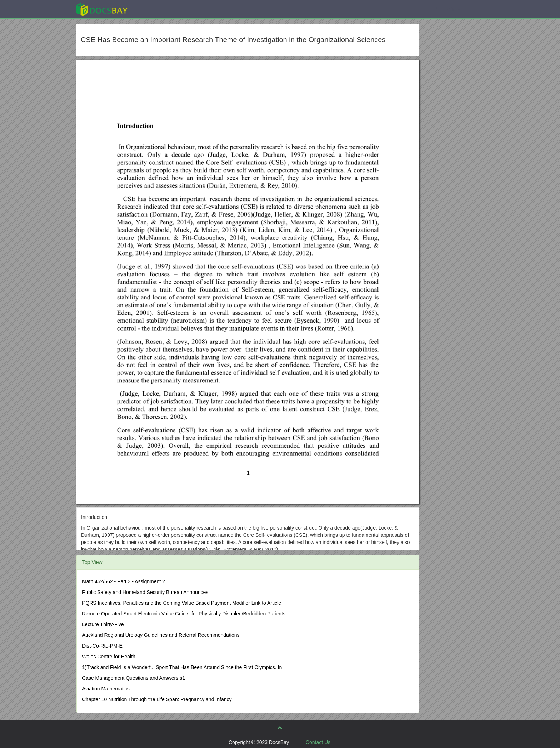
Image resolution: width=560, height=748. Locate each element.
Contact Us (318, 742)
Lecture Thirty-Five (103, 624)
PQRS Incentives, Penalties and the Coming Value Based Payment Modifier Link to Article (182, 603)
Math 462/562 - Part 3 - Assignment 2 (124, 581)
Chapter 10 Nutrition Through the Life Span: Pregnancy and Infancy (157, 699)
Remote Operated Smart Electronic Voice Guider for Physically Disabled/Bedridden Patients (184, 614)
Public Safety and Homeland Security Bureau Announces (145, 592)
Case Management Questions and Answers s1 (134, 678)
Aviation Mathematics (106, 689)
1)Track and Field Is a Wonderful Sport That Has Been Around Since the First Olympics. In (182, 667)
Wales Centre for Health (109, 657)
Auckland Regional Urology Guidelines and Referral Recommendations (161, 635)
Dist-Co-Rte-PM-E (102, 646)
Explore (156, 9)
